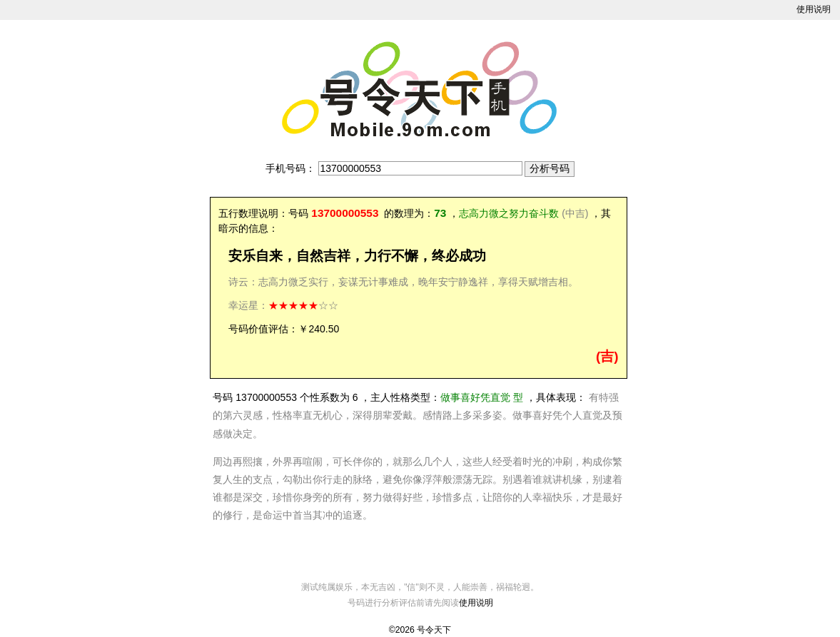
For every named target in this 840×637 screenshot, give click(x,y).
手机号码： (290, 168)
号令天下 (434, 630)
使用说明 (814, 9)
